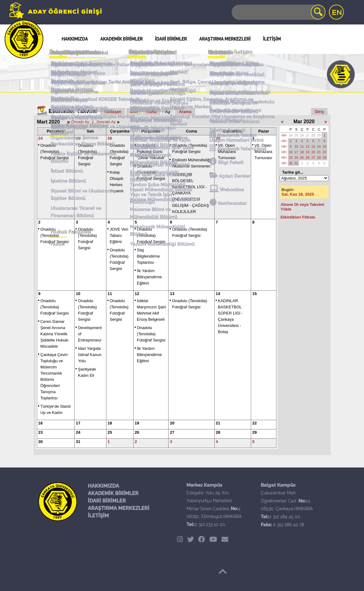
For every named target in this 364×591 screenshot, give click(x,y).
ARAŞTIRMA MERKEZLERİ (119, 508)
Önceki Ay (80, 122)
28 (172, 138)
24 (41, 138)
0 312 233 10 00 (210, 524)
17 (78, 423)
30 (41, 442)
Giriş (319, 112)
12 (137, 294)
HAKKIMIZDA (103, 486)
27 (137, 138)
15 (255, 294)
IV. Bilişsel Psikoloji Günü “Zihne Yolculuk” (151, 152)
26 (110, 138)
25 (78, 138)
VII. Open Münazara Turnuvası (227, 152)
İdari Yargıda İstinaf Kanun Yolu (90, 355)
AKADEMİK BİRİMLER (113, 493)
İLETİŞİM (98, 516)
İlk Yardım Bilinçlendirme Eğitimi (150, 277)
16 (41, 423)
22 (255, 423)
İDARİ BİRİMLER (107, 501)
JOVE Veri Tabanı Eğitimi (119, 235)
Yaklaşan (113, 112)
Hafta (152, 112)
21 (218, 423)
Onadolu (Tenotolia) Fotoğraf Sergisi (55, 152)
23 (41, 432)
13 (172, 294)
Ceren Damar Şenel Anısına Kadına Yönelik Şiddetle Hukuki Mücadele (54, 334)
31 (78, 442)
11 (110, 294)
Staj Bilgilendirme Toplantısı (148, 256)
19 (137, 423)
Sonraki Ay (106, 122)
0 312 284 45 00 (285, 517)
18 (110, 423)
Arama (185, 112)
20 (172, 423)
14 (218, 294)
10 (78, 294)
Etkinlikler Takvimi (73, 111)
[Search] (278, 12)
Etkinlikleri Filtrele (298, 217)
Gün (134, 112)
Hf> (284, 135)
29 (218, 138)
